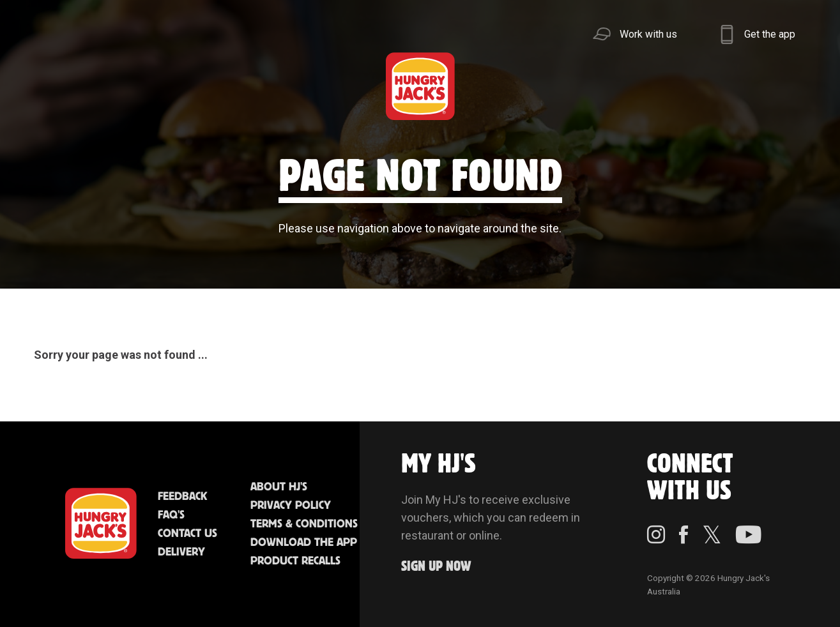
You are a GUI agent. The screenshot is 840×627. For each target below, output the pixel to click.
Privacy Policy (291, 506)
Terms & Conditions (304, 524)
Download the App (304, 543)
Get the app (770, 34)
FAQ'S (171, 515)
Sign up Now (436, 567)
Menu (60, 86)
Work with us (648, 34)
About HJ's (279, 487)
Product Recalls (295, 561)
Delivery (181, 552)
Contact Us (187, 534)
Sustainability (634, 86)
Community (506, 86)
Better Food (154, 86)
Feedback (182, 497)
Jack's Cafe (248, 86)
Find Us (344, 86)
